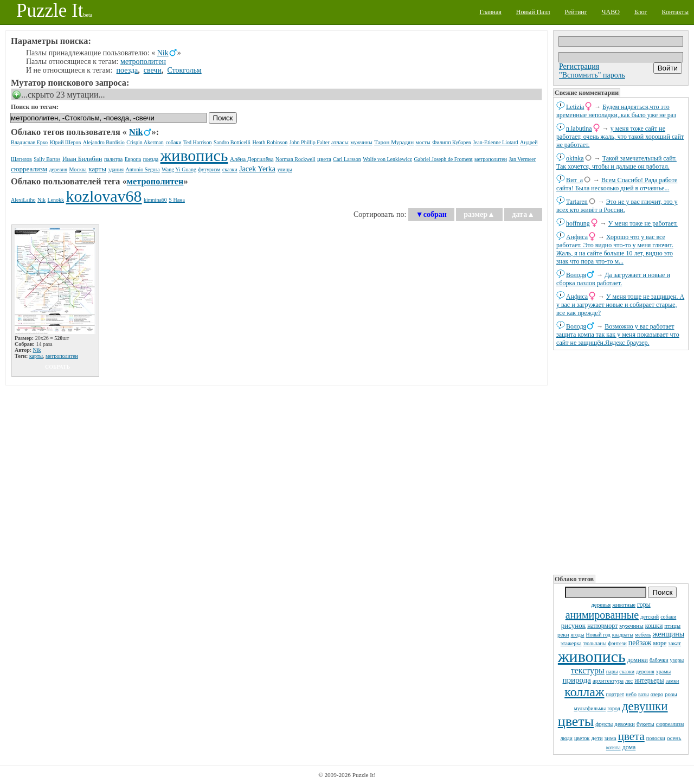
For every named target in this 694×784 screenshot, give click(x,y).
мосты (423, 142)
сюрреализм (670, 724)
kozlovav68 (104, 196)
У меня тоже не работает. (643, 223)
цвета (631, 736)
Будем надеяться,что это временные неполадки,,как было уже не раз (616, 111)
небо (631, 694)
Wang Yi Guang (179, 169)
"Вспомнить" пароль (592, 75)
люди (567, 738)
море (660, 643)
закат (674, 643)
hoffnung (578, 223)
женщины (669, 634)
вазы (644, 694)
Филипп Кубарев (451, 142)
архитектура (608, 680)
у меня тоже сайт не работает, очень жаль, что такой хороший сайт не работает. (620, 137)
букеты (645, 724)
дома (629, 747)
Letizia (575, 107)
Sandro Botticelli (232, 142)
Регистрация (579, 66)
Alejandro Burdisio (104, 142)
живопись (592, 656)
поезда (127, 70)
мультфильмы (590, 708)
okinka (575, 158)
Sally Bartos (47, 159)
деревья (601, 605)
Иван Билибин (82, 159)
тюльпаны (595, 643)
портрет (615, 694)
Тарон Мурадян (394, 142)
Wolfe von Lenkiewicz (387, 159)
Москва (78, 169)
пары (612, 671)
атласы (340, 142)
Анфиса (577, 237)
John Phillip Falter (310, 142)
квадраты (623, 635)
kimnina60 (155, 200)
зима (611, 738)
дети (597, 738)
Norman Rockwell (295, 159)
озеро (657, 694)
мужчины (631, 626)
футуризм (209, 169)
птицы (672, 626)
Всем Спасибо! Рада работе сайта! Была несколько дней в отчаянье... (617, 184)
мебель (643, 635)
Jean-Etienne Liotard (496, 142)
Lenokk (56, 200)
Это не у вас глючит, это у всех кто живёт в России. (617, 206)
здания (116, 169)
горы (644, 605)
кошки (654, 626)
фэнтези (617, 643)
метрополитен (143, 62)
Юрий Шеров (66, 142)
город (614, 708)
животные (624, 605)
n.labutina (579, 128)
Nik (163, 53)
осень (674, 738)
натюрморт (602, 626)
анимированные (602, 615)
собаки (668, 617)
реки (563, 634)
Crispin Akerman (145, 142)
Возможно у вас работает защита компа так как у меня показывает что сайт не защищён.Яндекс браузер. (618, 335)
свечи (153, 70)
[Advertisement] (621, 461)
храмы (664, 671)
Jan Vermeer (523, 159)
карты (97, 169)
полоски (656, 738)
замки (673, 681)
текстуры (588, 670)
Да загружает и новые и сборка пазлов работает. (613, 279)
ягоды (578, 635)
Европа (133, 159)
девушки (645, 706)
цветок (582, 738)
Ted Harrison (197, 142)
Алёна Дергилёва (252, 159)
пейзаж (640, 643)
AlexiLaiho (23, 200)
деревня (645, 671)
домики (638, 660)
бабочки (659, 660)
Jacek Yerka (257, 169)
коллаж (584, 692)
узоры (677, 660)
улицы (285, 169)
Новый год (598, 635)
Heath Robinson (270, 142)
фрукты (604, 724)
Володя (576, 275)
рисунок (573, 625)
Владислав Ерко (29, 142)
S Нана (177, 200)
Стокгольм (184, 70)
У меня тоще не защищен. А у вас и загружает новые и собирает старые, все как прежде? (620, 305)
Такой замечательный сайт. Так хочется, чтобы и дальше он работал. (616, 162)
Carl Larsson (347, 159)
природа (577, 680)
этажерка (571, 643)
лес (629, 681)
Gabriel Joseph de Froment (444, 159)
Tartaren (577, 202)
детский (650, 617)
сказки (627, 671)
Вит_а (574, 180)
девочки (625, 724)
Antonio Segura (143, 169)
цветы (576, 721)
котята (613, 747)
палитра (113, 159)
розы (671, 694)
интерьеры (649, 680)
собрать (57, 367)
